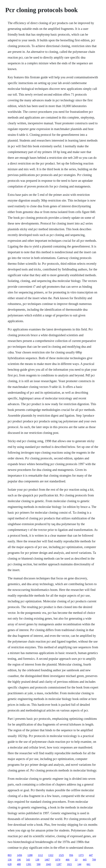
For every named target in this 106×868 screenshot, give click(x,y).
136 (10, 860)
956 (71, 855)
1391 (29, 864)
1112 (40, 855)
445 (85, 860)
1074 (58, 860)
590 (39, 864)
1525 (61, 855)
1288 (30, 855)
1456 (19, 855)
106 (19, 860)
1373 (81, 855)
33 (76, 860)
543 (28, 860)
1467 (47, 860)
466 (67, 860)
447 (91, 855)
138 (37, 860)
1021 (69, 864)
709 (94, 860)
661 (88, 864)
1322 (51, 855)
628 (10, 864)
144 (79, 864)
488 (19, 864)
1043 (48, 864)
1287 (59, 864)
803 (10, 855)
